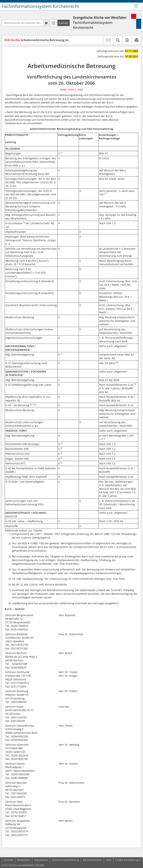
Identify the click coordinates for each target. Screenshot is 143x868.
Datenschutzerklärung (65, 860)
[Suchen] (64, 23)
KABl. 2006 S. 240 (71, 90)
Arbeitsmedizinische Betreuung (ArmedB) (41, 40)
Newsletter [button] (24, 860)
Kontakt (8, 860)
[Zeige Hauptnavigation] (136, 6)
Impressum (41, 860)
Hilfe (109, 860)
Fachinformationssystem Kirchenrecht (41, 6)
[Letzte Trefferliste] (53, 23)
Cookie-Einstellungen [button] (128, 860)
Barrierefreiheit (92, 860)
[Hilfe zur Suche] (46, 23)
